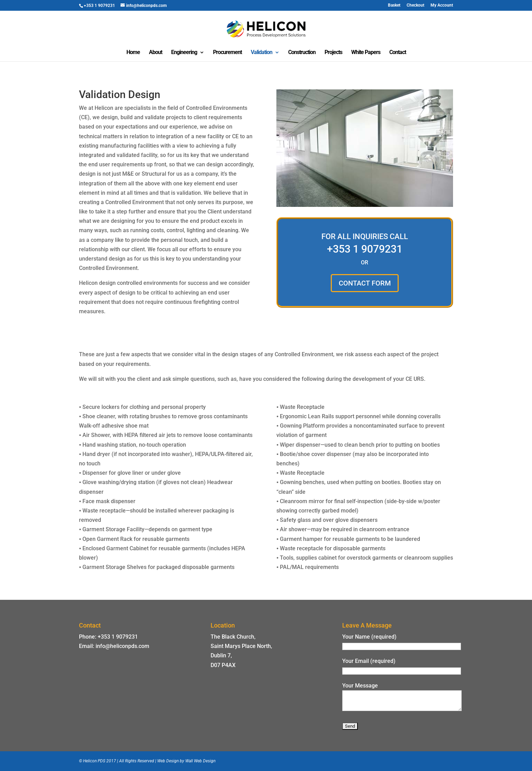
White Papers (366, 53)
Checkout (415, 5)
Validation (261, 53)
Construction (302, 53)
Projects (333, 53)
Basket (394, 5)
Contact (398, 53)
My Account (442, 5)
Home (133, 53)
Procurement (227, 53)
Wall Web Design (200, 761)
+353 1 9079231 (365, 249)
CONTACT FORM (365, 283)
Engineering (184, 53)
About (156, 53)
